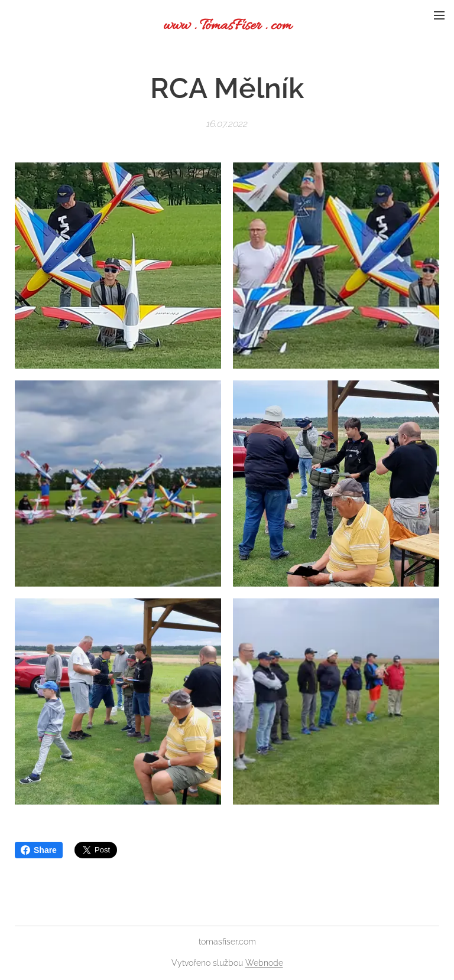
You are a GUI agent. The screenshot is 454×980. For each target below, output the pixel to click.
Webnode (264, 963)
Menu (439, 15)
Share (39, 850)
